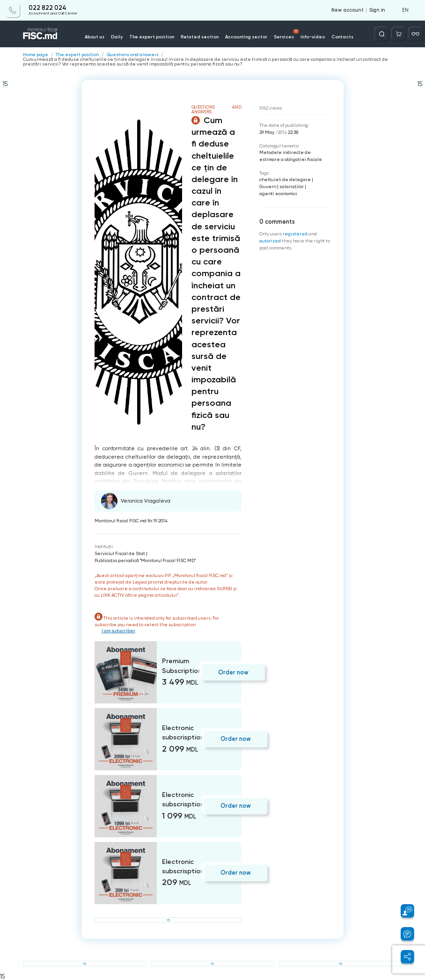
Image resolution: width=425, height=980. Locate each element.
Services (286, 34)
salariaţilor (292, 186)
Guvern (268, 186)
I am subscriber (118, 631)
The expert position (152, 37)
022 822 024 (48, 8)
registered (295, 234)
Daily (117, 37)
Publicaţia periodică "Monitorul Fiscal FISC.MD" (145, 560)
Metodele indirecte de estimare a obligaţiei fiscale (291, 156)
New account (348, 10)
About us (95, 37)
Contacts (342, 37)
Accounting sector (246, 37)
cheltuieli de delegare (285, 179)
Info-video (313, 37)
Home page (36, 55)
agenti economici (278, 194)
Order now (233, 672)
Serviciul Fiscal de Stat (120, 553)
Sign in (377, 10)
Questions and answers (133, 55)
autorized (270, 241)
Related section (200, 37)
